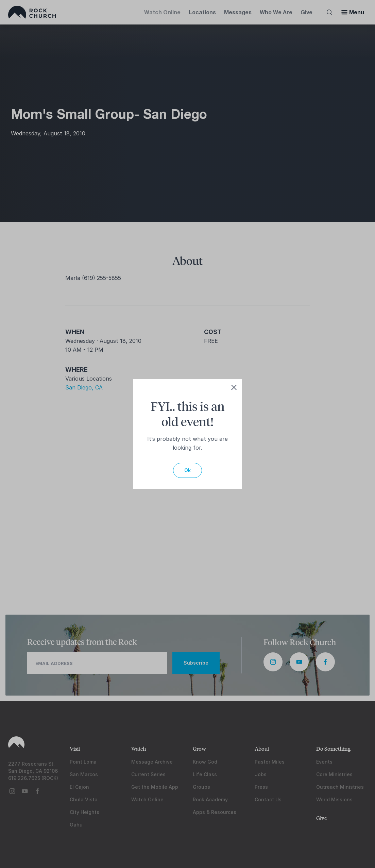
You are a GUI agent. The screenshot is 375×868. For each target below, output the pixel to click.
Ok (187, 470)
